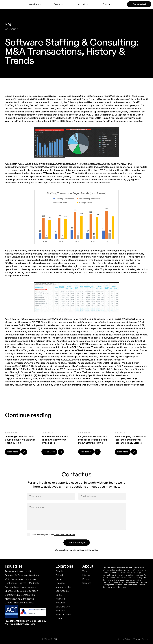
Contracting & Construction (20, 595)
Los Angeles (62, 591)
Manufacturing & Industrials (20, 599)
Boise (59, 595)
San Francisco (63, 614)
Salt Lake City (63, 607)
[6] (125, 257)
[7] (7, 263)
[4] (15, 179)
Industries (14, 566)
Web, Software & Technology (20, 579)
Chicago (60, 583)
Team (85, 571)
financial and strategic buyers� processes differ (56, 179)
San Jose (61, 610)
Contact (107, 4)
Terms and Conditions (65, 538)
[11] (76, 347)
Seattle (59, 571)
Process (87, 579)
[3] (44, 173)
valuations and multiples (121, 105)
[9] (46, 332)
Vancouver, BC (63, 587)
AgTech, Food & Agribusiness (21, 587)
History (86, 575)
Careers (87, 583)
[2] (119, 115)
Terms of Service (141, 639)
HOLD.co (56, 639)
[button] (36, 4)
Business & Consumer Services (22, 575)
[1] (94, 112)
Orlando (60, 575)
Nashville (61, 599)
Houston (60, 603)
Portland (60, 618)
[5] (128, 179)
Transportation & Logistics (19, 571)
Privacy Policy (124, 639)
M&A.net (47, 639)
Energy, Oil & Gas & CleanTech (21, 591)
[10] (54, 341)
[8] (38, 328)
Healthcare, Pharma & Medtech (22, 583)
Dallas (59, 579)
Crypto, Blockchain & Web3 (20, 603)
